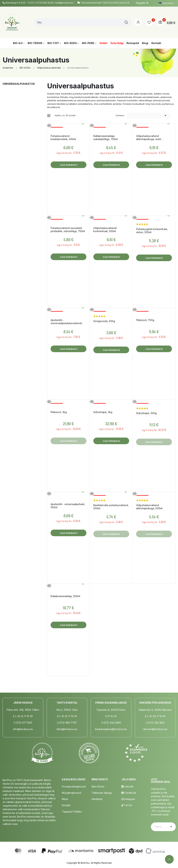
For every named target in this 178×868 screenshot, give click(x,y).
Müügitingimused (72, 793)
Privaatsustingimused (74, 786)
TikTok (127, 805)
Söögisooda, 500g (104, 321)
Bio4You (85, 863)
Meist (65, 799)
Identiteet (97, 799)
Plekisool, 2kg (59, 412)
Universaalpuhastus (19, 84)
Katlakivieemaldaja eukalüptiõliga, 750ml (106, 138)
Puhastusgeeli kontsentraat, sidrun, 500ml (152, 231)
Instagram (128, 799)
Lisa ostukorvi (68, 165)
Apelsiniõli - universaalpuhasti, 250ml (68, 506)
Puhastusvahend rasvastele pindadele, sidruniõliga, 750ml (68, 230)
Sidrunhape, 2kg (103, 412)
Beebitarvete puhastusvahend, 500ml (111, 507)
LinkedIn (128, 786)
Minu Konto (98, 786)
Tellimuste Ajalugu (102, 793)
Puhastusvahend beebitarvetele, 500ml (63, 138)
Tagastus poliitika (72, 812)
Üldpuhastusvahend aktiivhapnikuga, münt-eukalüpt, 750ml (149, 138)
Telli (170, 827)
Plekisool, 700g (145, 320)
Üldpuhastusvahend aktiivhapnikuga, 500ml (149, 507)
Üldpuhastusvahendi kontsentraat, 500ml (105, 230)
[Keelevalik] (167, 3)
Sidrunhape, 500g (146, 413)
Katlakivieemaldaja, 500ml (65, 596)
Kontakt (66, 805)
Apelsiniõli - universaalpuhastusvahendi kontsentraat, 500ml (66, 322)
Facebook (129, 793)
